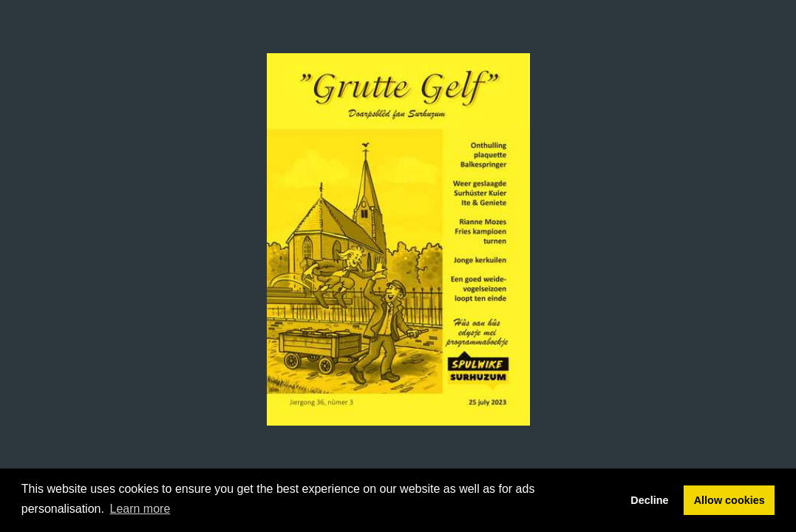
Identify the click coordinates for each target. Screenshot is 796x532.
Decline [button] (649, 500)
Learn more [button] (140, 509)
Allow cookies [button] (729, 500)
